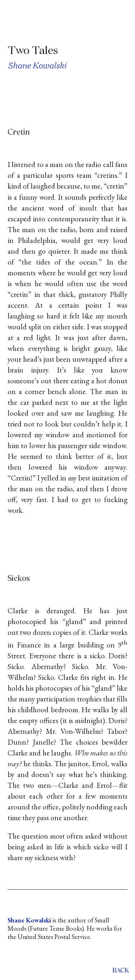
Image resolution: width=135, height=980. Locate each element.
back (121, 971)
